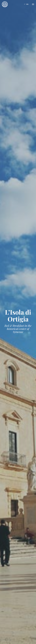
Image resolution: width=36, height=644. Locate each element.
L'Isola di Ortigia (5, 4)
